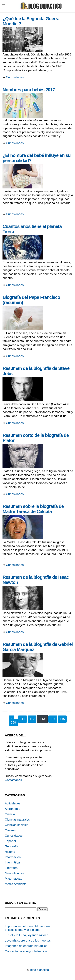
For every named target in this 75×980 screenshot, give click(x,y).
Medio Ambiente (16, 884)
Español (10, 841)
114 (53, 719)
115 (62, 719)
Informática (12, 863)
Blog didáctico (39, 970)
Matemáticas (13, 879)
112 (32, 719)
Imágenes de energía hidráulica (26, 946)
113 (42, 719)
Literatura (11, 868)
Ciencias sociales (17, 825)
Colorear (11, 830)
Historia (10, 852)
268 (13, 723)
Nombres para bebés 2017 (29, 90)
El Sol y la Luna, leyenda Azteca (27, 935)
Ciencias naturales (17, 820)
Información (13, 857)
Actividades (13, 803)
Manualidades (14, 873)
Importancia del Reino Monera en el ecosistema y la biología (27, 928)
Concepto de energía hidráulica (26, 951)
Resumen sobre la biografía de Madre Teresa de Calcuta (33, 509)
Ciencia (10, 814)
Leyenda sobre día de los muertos (28, 941)
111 (22, 719)
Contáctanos (13, 780)
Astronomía (13, 809)
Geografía (12, 846)
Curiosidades (15, 77)
